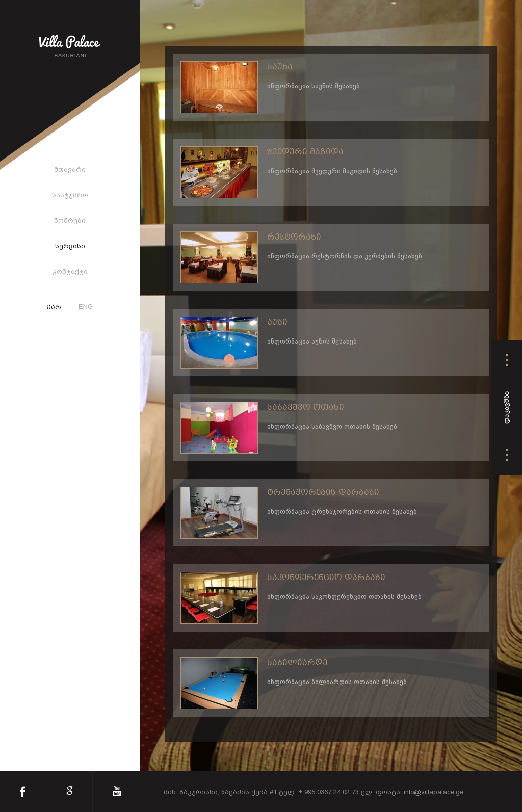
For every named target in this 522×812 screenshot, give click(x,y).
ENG (86, 307)
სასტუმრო (70, 195)
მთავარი (70, 169)
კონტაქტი (70, 271)
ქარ (54, 308)
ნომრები (70, 220)
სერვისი (70, 246)
